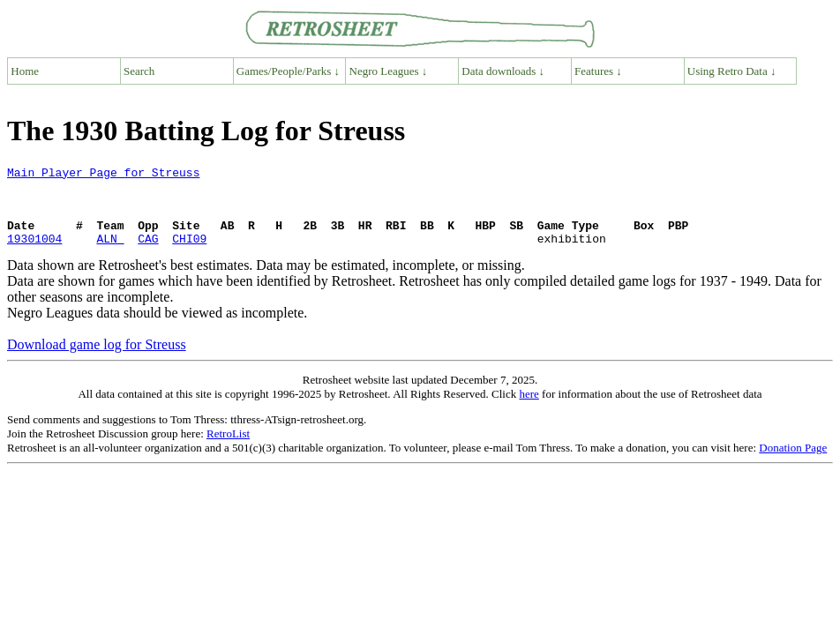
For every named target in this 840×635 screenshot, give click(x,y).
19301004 (34, 254)
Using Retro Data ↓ (732, 71)
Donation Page (793, 463)
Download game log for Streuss (97, 360)
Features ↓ (598, 71)
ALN (110, 254)
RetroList (228, 449)
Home (25, 71)
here (529, 410)
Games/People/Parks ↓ (288, 71)
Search (139, 71)
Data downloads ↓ (503, 71)
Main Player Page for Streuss (103, 175)
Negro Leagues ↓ (389, 71)
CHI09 (189, 254)
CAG (148, 254)
